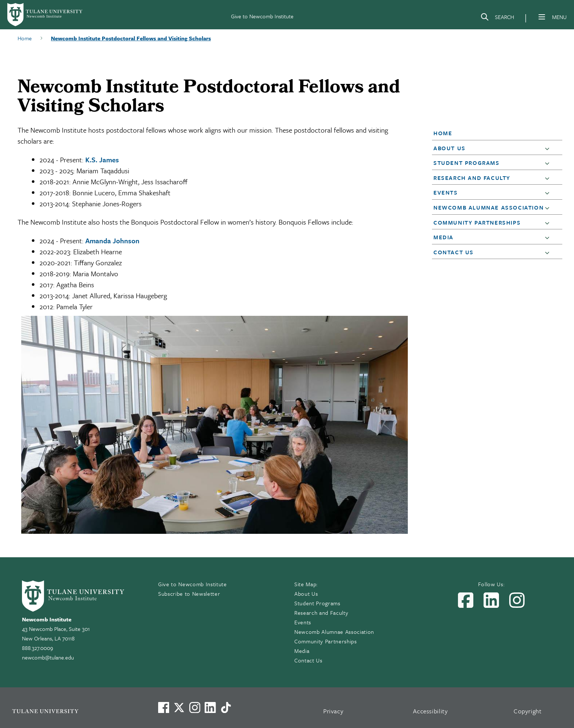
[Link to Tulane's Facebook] (195, 707)
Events (446, 192)
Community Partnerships (477, 222)
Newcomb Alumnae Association (489, 207)
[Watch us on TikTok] (226, 707)
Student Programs (467, 163)
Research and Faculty (472, 178)
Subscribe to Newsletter (189, 594)
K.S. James (102, 160)
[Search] (497, 18)
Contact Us (454, 252)
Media (443, 237)
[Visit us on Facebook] (164, 707)
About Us (450, 148)
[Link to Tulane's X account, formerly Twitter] (179, 707)
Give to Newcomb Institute (262, 16)
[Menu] (542, 17)
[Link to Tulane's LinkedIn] (210, 707)
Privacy (333, 711)
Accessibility (430, 711)
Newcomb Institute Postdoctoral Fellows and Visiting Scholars (131, 38)
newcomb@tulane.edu (48, 657)
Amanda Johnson (112, 241)
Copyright (528, 711)
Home (25, 38)
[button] (492, 133)
